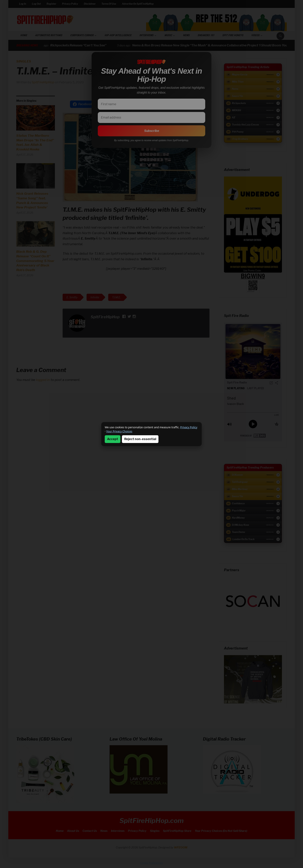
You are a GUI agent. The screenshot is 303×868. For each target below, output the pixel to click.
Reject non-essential (140, 439)
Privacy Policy (189, 427)
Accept (113, 439)
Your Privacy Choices (119, 431)
